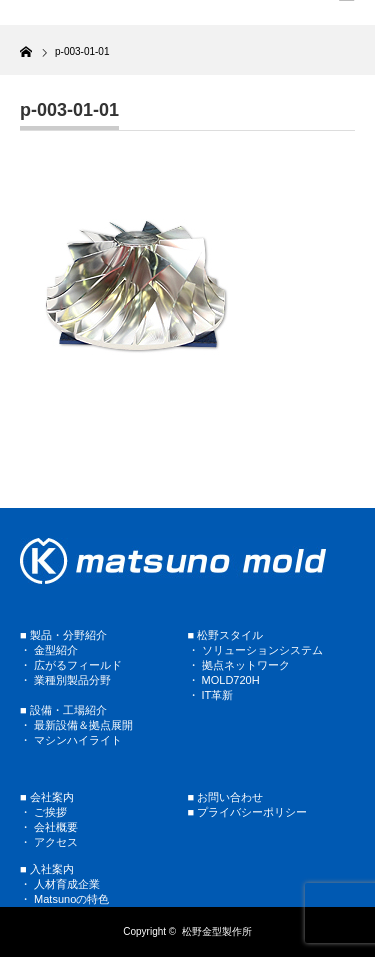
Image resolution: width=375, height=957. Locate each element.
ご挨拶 (50, 812)
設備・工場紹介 (68, 710)
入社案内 (52, 869)
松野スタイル (230, 635)
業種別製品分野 (72, 680)
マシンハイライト (78, 740)
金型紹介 (56, 650)
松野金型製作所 (217, 931)
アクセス (56, 842)
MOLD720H (231, 680)
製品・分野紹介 (68, 635)
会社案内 (52, 797)
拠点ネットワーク (246, 665)
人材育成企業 (67, 884)
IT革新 (218, 695)
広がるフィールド (78, 665)
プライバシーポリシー (252, 812)
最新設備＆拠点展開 (83, 725)
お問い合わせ (230, 797)
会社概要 (56, 827)
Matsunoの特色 (71, 899)
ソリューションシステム (261, 650)
